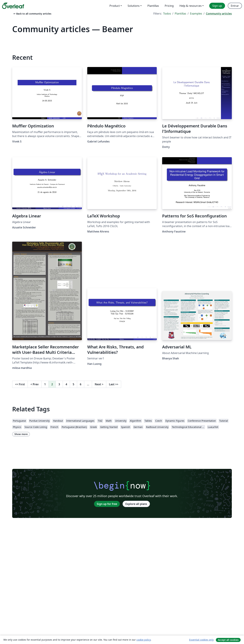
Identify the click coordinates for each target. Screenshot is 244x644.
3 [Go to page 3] (59, 384)
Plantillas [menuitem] (153, 6)
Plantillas (180, 14)
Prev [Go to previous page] (35, 384)
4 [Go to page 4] (66, 384)
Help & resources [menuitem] (191, 6)
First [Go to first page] (20, 384)
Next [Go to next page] (99, 384)
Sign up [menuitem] (217, 6)
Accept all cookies (228, 640)
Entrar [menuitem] (235, 6)
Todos (167, 14)
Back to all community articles (32, 14)
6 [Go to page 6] (81, 384)
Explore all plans (136, 504)
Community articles (219, 14)
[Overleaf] (13, 6)
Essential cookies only (201, 640)
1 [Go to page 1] (45, 384)
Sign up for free (107, 504)
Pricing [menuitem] (169, 6)
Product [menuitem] (115, 6)
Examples (196, 14)
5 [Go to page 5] (73, 384)
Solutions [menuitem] (134, 6)
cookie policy (144, 640)
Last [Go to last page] (114, 384)
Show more (21, 434)
